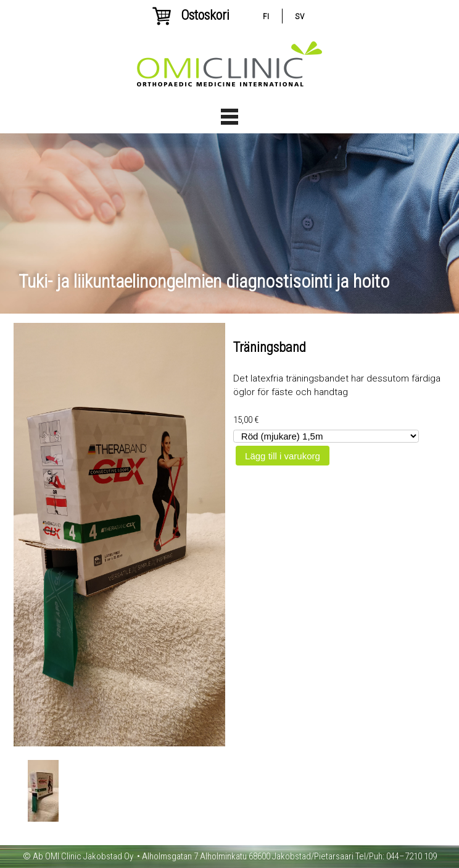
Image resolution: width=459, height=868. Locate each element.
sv (300, 16)
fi (266, 16)
